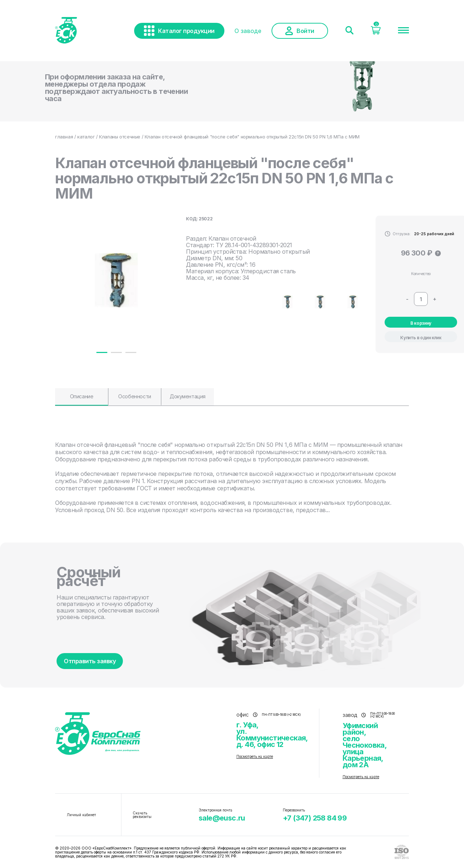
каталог (86, 137)
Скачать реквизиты (142, 815)
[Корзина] (376, 32)
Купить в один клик (421, 338)
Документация (188, 396)
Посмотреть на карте (255, 756)
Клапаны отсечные (120, 137)
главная (64, 137)
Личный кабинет (81, 815)
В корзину (421, 323)
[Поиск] (349, 31)
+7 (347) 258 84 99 (315, 818)
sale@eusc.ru (222, 818)
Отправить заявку (90, 661)
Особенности (134, 396)
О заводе (248, 31)
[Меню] (403, 31)
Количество (421, 274)
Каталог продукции (179, 31)
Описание (82, 396)
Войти (300, 31)
